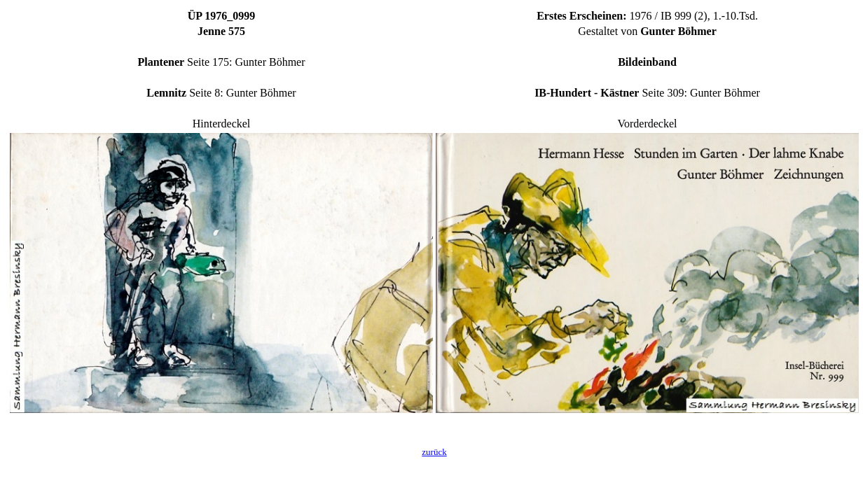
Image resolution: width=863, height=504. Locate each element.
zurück (434, 452)
